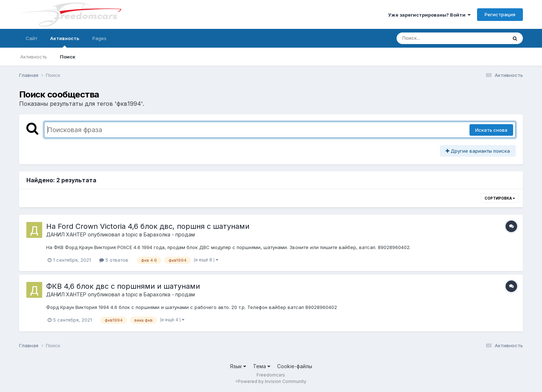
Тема (262, 366)
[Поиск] (438, 38)
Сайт (31, 38)
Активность (65, 42)
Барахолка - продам (169, 234)
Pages (99, 38)
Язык (238, 366)
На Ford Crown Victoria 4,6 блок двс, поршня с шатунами (148, 226)
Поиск (68, 57)
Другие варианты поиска (478, 151)
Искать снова (491, 130)
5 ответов (114, 260)
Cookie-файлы (295, 366)
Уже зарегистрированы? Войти (429, 15)
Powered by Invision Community (272, 381)
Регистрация (500, 14)
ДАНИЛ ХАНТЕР (66, 234)
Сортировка (500, 198)
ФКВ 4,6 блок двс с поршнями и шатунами (123, 286)
